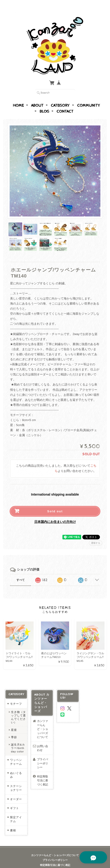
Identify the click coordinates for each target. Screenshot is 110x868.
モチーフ (16, 695)
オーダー (16, 790)
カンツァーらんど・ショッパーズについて (43, 720)
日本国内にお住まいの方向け (55, 513)
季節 (14, 728)
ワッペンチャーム (16, 753)
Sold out (55, 502)
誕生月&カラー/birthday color (18, 739)
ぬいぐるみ (16, 766)
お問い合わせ (43, 739)
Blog (44, 103)
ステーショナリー (16, 779)
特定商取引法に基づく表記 (43, 772)
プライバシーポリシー (43, 754)
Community (89, 97)
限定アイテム (16, 811)
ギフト (15, 800)
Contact (65, 103)
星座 (14, 721)
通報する (96, 534)
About (37, 97)
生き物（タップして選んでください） (18, 709)
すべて (21, 571)
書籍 (13, 822)
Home (18, 97)
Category (60, 97)
